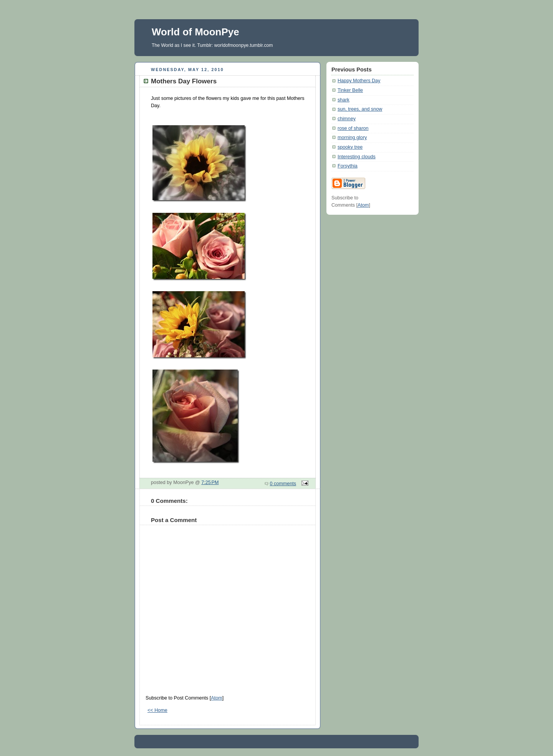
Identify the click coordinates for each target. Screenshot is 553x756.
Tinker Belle (350, 90)
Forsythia (348, 166)
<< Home (157, 710)
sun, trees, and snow (360, 109)
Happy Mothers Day (359, 81)
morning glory (352, 138)
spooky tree (350, 147)
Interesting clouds (357, 157)
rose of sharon (353, 128)
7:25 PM (210, 482)
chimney (347, 119)
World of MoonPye (195, 32)
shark (344, 100)
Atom (216, 698)
